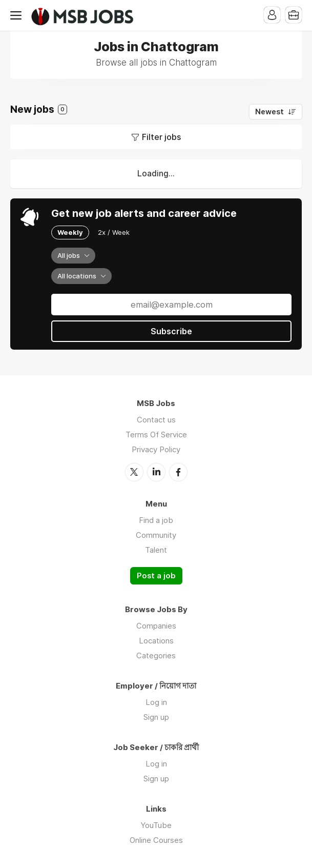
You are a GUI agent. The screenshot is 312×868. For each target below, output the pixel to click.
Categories (156, 655)
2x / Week (114, 232)
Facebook (178, 472)
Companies (156, 626)
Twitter (134, 472)
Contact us (156, 420)
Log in (156, 702)
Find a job (156, 520)
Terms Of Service (156, 435)
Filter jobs (161, 137)
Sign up (156, 717)
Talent (156, 550)
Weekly (70, 232)
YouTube (156, 825)
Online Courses (156, 840)
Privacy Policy (156, 449)
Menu (18, 15)
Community (156, 535)
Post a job (156, 576)
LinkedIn (156, 472)
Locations (156, 641)
